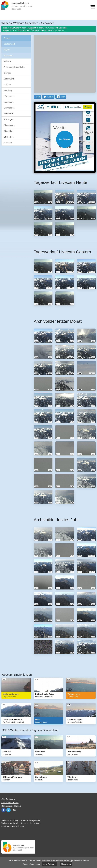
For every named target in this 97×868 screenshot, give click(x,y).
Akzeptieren (66, 864)
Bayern (7, 50)
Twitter (8, 810)
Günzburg (8, 90)
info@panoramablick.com (13, 826)
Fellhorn (7, 85)
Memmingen (9, 108)
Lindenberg (9, 102)
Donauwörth (9, 79)
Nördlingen (8, 119)
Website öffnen (65, 139)
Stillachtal (8, 143)
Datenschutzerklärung (11, 806)
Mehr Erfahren (49, 864)
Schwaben (8, 56)
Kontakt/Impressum (10, 803)
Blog (14, 810)
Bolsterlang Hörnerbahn (14, 67)
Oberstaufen (9, 125)
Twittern (50, 97)
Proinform (10, 799)
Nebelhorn (9, 114)
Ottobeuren (9, 137)
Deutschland (9, 44)
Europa (7, 38)
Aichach (7, 61)
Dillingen (7, 73)
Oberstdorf (8, 131)
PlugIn (37, 97)
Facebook (4, 810)
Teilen (63, 97)
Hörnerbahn (9, 96)
